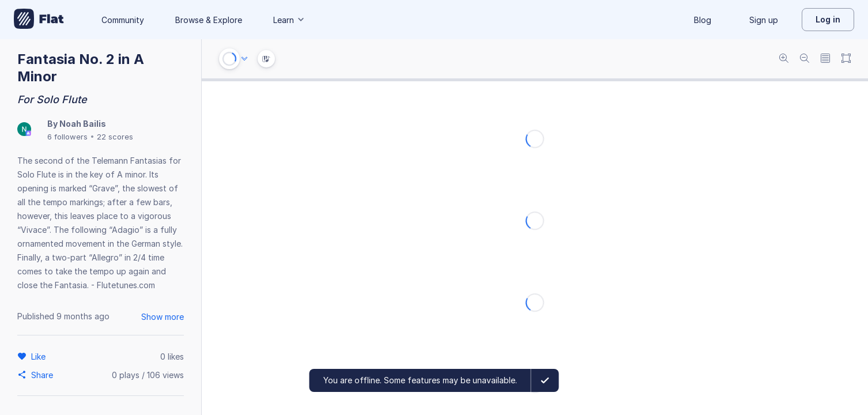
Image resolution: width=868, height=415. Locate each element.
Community (123, 20)
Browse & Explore (209, 20)
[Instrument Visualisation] (266, 59)
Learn (289, 20)
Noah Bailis (83, 124)
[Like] (40, 356)
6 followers (67, 137)
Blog (703, 20)
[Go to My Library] (39, 20)
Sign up (764, 20)
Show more (163, 317)
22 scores (115, 137)
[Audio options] (244, 59)
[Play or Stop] (229, 59)
